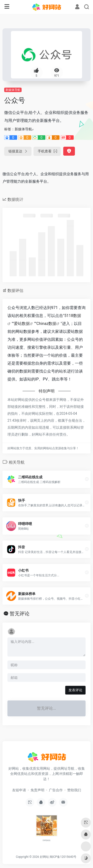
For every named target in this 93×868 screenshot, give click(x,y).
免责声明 (37, 790)
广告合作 (56, 790)
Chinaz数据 (46, 324)
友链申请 (19, 790)
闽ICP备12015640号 (63, 857)
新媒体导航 (13, 90)
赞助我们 (74, 790)
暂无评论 (20, 614)
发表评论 (75, 690)
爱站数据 (22, 324)
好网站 (44, 857)
